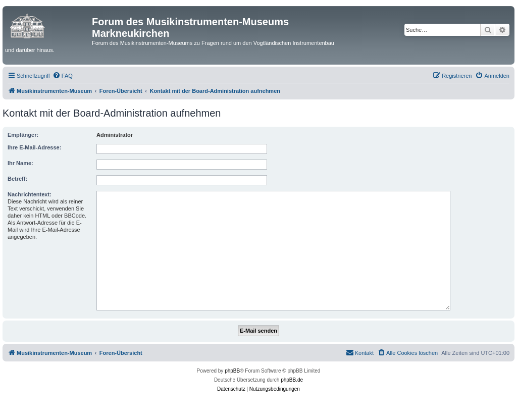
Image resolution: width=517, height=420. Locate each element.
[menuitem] (63, 76)
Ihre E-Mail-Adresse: (34, 147)
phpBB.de (292, 380)
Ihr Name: (20, 163)
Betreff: (17, 179)
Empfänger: (23, 135)
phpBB (232, 371)
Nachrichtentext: (30, 194)
